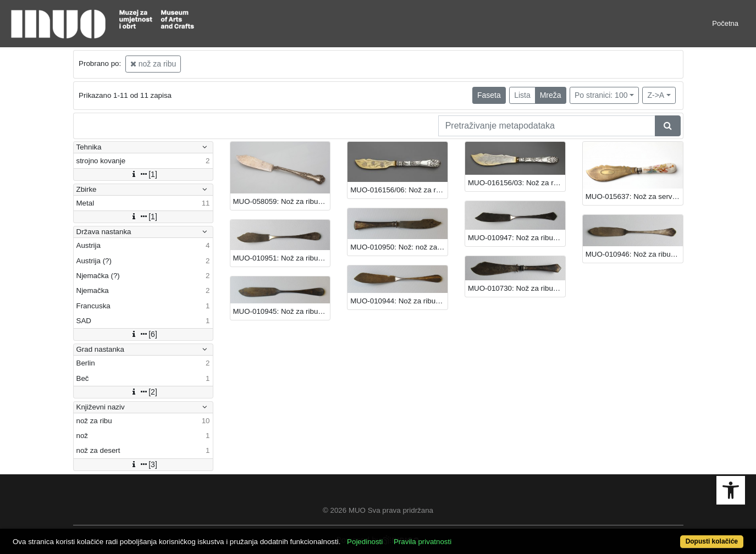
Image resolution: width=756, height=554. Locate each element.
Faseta (489, 95)
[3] (143, 464)
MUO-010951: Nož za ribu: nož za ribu (282, 258)
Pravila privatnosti (423, 542)
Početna (725, 23)
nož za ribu (153, 64)
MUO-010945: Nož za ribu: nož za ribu (282, 311)
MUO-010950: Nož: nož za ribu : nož (399, 247)
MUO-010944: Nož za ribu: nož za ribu (399, 301)
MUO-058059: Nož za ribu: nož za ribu (282, 201)
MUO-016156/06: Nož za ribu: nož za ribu (399, 190)
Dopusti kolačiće (712, 541)
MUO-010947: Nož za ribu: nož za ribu (517, 238)
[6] (143, 334)
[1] (143, 174)
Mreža (551, 95)
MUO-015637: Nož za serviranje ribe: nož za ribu (634, 196)
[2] (143, 392)
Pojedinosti (365, 542)
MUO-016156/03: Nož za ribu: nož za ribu (517, 183)
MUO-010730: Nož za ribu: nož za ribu (517, 288)
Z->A (656, 95)
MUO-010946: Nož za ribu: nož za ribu (634, 254)
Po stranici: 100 (601, 95)
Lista (522, 95)
